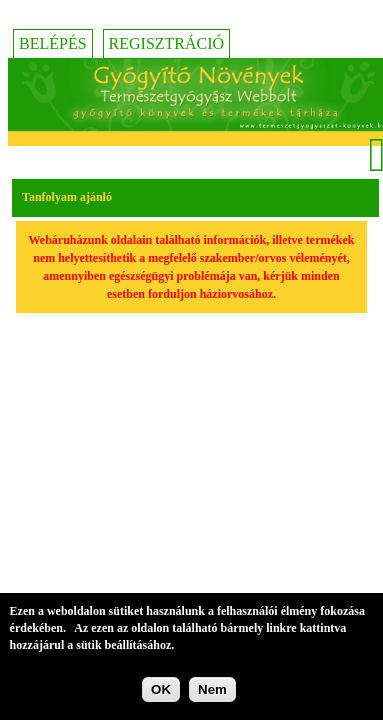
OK (161, 690)
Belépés (53, 43)
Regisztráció (167, 43)
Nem (212, 690)
